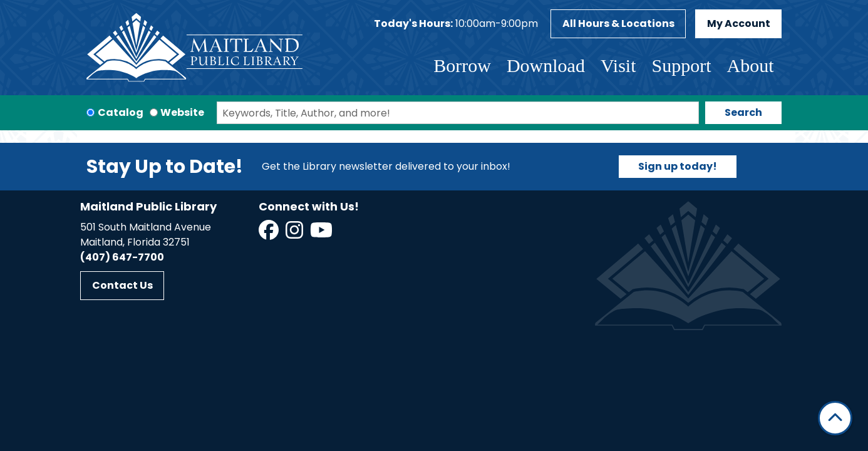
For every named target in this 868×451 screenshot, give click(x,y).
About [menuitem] (751, 65)
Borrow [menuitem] (462, 65)
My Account (739, 23)
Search (743, 112)
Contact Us (122, 285)
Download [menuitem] (546, 65)
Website (182, 112)
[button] (456, 24)
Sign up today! (678, 166)
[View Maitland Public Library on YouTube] (322, 234)
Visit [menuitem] (618, 65)
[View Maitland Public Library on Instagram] (295, 234)
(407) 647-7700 (122, 257)
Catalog (121, 112)
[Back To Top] (835, 418)
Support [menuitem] (681, 65)
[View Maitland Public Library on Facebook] (270, 234)
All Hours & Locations (618, 23)
